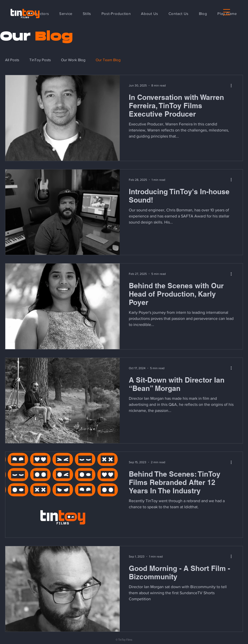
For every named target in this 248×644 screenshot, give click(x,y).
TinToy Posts (40, 60)
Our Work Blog (73, 60)
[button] (227, 12)
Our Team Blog (108, 60)
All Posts (12, 60)
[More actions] (233, 85)
